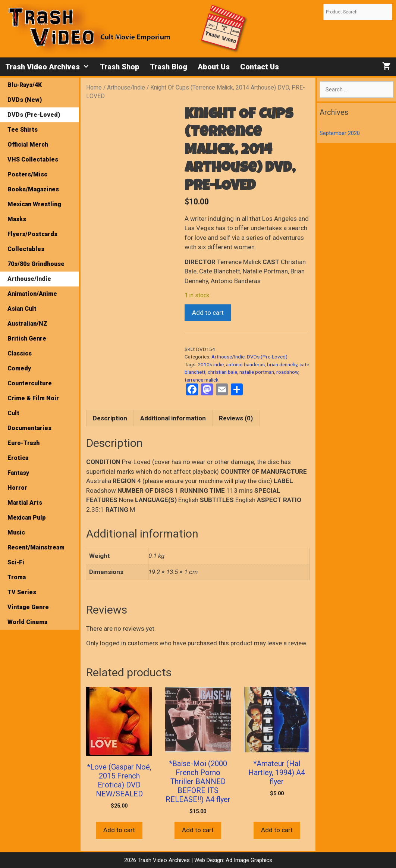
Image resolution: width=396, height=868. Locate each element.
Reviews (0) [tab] (236, 418)
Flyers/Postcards (32, 234)
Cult (13, 413)
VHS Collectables (33, 159)
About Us (214, 67)
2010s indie (211, 364)
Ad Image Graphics (248, 860)
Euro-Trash (23, 443)
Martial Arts (25, 503)
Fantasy (18, 473)
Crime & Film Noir (33, 398)
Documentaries (29, 428)
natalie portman (257, 372)
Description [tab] (110, 418)
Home (94, 87)
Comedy (19, 368)
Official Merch (28, 145)
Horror (17, 488)
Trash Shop (120, 67)
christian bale (222, 372)
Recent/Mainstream (36, 547)
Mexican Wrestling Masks (34, 212)
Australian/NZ (27, 324)
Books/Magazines (33, 189)
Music (16, 532)
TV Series (22, 592)
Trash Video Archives (50, 67)
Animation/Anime (32, 294)
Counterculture (30, 383)
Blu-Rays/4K (25, 85)
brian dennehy (282, 364)
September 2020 (340, 133)
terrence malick (202, 380)
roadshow (287, 372)
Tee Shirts (23, 130)
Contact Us (260, 67)
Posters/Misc (27, 174)
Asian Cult (22, 309)
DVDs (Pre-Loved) (267, 357)
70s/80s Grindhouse (36, 264)
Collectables (26, 249)
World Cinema (27, 622)
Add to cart (208, 313)
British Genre (27, 339)
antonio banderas (245, 364)
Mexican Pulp (27, 518)
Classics (20, 353)
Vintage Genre (28, 607)
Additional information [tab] (173, 418)
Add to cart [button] (119, 830)
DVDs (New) (25, 100)
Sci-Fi (16, 562)
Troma (17, 577)
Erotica (18, 458)
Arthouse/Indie (126, 87)
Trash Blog (169, 67)
